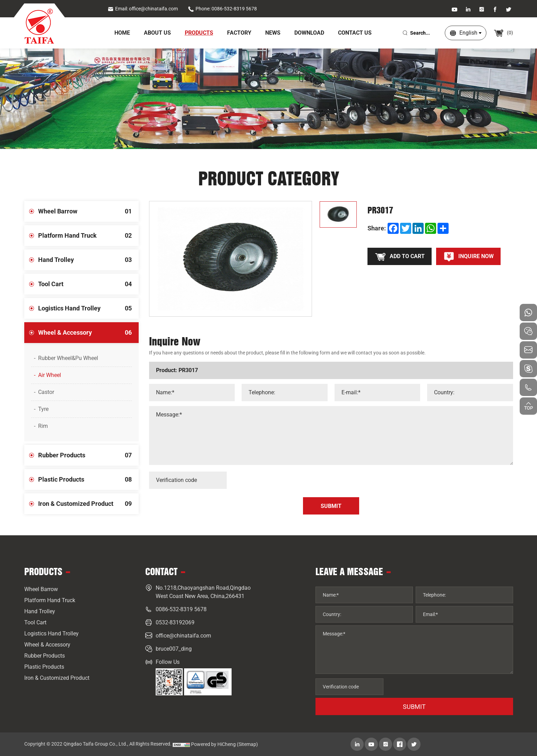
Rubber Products (88, 455)
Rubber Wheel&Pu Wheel (68, 358)
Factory (239, 33)
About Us (157, 33)
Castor (46, 392)
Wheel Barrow (88, 211)
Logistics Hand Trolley (88, 308)
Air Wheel (50, 375)
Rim (43, 426)
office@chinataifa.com (183, 636)
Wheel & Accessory (88, 333)
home (122, 33)
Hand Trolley (88, 260)
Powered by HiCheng (213, 744)
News (273, 33)
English (468, 33)
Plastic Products (88, 480)
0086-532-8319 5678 (181, 609)
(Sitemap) (247, 744)
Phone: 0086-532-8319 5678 (222, 9)
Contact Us (355, 33)
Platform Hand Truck (88, 236)
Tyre (43, 409)
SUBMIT (414, 707)
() (503, 33)
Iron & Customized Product (88, 504)
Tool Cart (88, 284)
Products (199, 33)
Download (309, 33)
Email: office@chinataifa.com (143, 9)
